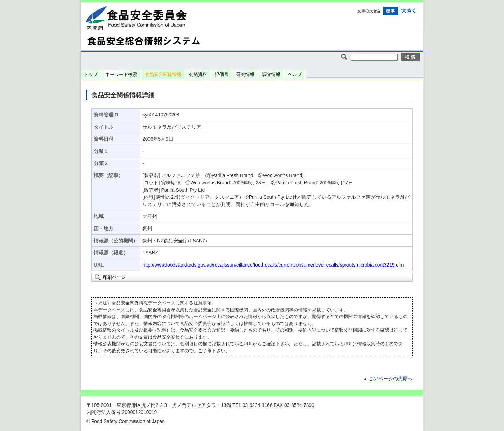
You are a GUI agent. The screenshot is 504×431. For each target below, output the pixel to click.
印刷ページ (114, 277)
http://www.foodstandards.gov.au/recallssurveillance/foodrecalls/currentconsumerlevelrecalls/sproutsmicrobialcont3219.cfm (273, 265)
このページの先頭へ (391, 379)
